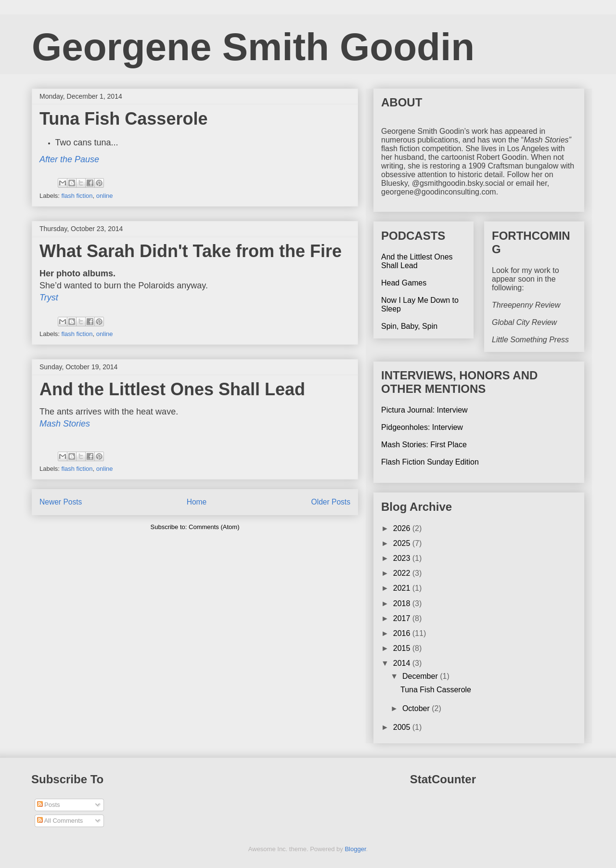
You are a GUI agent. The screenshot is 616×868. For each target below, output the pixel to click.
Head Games (404, 283)
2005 (403, 727)
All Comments (60, 821)
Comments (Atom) (214, 527)
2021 (403, 588)
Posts (49, 805)
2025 (403, 543)
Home (197, 502)
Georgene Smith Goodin (253, 47)
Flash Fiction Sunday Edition (430, 462)
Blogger (355, 849)
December (421, 676)
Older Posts (331, 502)
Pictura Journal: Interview (424, 410)
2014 (403, 663)
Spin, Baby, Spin (409, 326)
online (105, 196)
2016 (403, 633)
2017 (403, 618)
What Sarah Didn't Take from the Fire (191, 251)
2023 (403, 558)
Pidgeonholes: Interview (422, 427)
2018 (403, 603)
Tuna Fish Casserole (123, 119)
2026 (403, 528)
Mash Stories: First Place (424, 445)
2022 (403, 573)
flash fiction (77, 196)
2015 (403, 648)
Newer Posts (61, 502)
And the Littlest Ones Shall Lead (172, 389)
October (417, 708)
